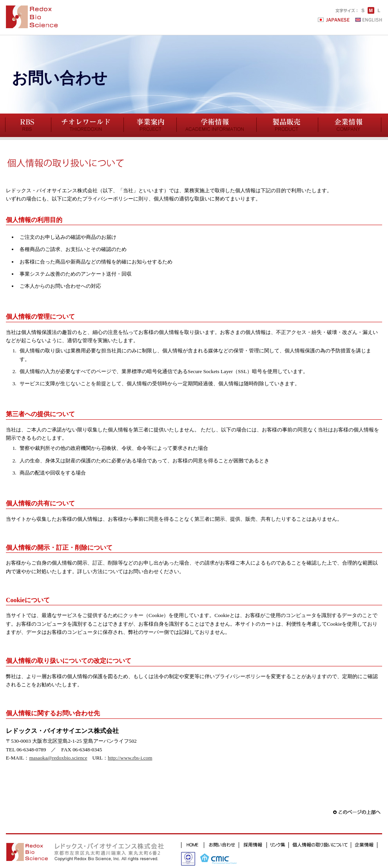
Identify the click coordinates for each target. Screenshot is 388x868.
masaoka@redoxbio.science (58, 758)
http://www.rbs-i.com (130, 758)
